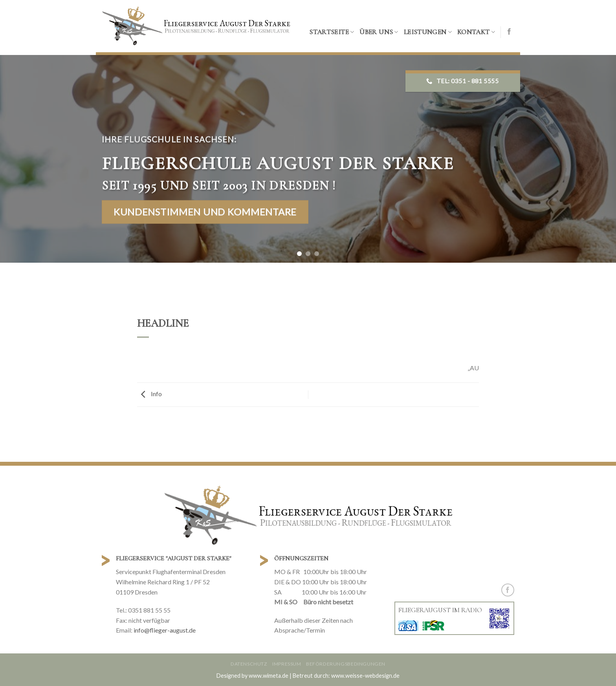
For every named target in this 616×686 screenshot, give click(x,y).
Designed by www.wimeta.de (252, 676)
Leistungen (428, 32)
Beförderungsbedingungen (346, 664)
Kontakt (476, 32)
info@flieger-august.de (165, 630)
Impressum (287, 664)
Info (149, 394)
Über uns (379, 32)
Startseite (332, 32)
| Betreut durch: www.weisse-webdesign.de (345, 676)
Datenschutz (249, 664)
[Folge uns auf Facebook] (509, 32)
